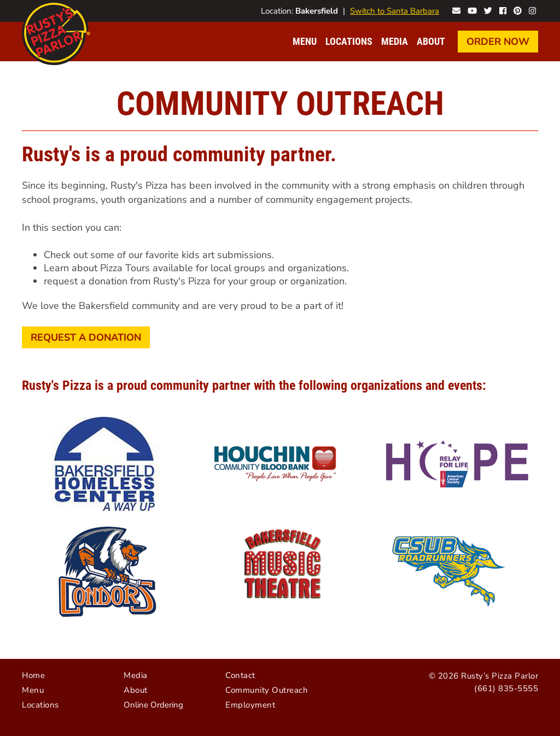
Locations (349, 41)
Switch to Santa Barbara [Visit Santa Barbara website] (395, 11)
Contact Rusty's (456, 10)
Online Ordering (153, 705)
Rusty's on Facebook (503, 10)
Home (33, 675)
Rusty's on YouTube (472, 10)
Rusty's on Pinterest (518, 10)
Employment (250, 705)
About (431, 41)
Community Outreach (267, 690)
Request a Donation (86, 337)
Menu (305, 41)
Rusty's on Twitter (488, 10)
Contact (240, 675)
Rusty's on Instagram (532, 10)
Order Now (498, 42)
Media (395, 41)
